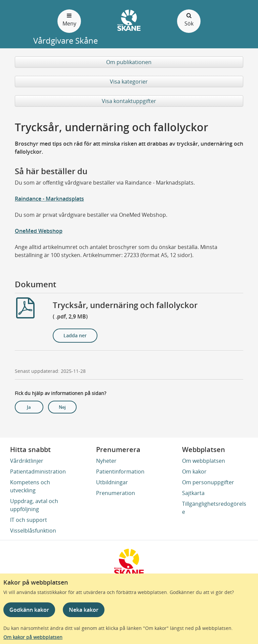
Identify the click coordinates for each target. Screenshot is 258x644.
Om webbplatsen (204, 461)
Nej (62, 407)
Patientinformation (120, 472)
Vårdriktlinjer (27, 461)
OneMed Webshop (39, 231)
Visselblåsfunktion (33, 531)
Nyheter (106, 461)
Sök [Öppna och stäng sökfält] (189, 19)
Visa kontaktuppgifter (129, 101)
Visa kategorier (129, 82)
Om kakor (194, 472)
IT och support (29, 520)
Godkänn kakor (29, 610)
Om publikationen (129, 62)
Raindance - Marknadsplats (49, 199)
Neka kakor (84, 610)
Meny (69, 19)
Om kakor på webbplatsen (33, 637)
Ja (29, 407)
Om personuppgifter (208, 482)
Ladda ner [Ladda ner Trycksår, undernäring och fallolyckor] (75, 335)
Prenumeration (116, 493)
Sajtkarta (193, 493)
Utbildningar (112, 482)
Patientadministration (38, 472)
